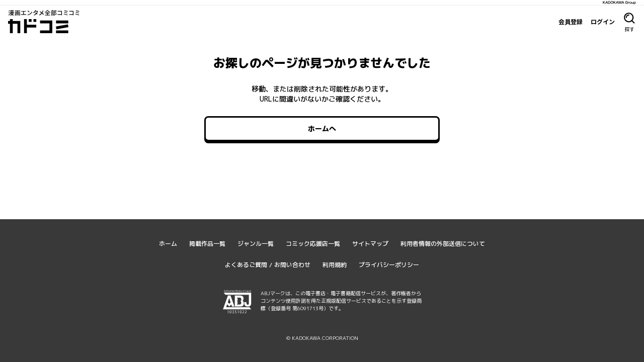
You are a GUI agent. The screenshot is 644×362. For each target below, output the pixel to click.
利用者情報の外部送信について (443, 244)
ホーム (168, 244)
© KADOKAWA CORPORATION (322, 338)
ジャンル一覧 (256, 244)
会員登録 (571, 22)
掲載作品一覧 (207, 244)
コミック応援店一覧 (313, 244)
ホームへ (322, 128)
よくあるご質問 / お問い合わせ (268, 265)
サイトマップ (370, 244)
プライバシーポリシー (389, 265)
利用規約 (335, 265)
